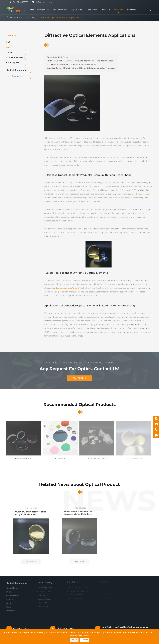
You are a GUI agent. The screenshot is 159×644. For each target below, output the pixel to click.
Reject (74, 640)
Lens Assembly (60, 10)
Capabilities (76, 10)
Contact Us (132, 10)
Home (13, 18)
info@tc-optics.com (43, 2)
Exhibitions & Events (16, 58)
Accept (85, 640)
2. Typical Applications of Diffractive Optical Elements (71, 63)
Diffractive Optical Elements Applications (60, 18)
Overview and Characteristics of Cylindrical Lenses (31, 512)
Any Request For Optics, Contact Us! (79, 367)
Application (92, 10)
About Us (106, 10)
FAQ (16, 43)
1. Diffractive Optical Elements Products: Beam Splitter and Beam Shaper (80, 60)
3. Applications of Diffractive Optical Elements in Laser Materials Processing (81, 67)
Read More (31, 560)
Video (16, 53)
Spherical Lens (22, 459)
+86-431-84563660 (20, 2)
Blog (34, 18)
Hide (66, 56)
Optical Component (39, 10)
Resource (119, 10)
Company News (16, 63)
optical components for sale (66, 287)
